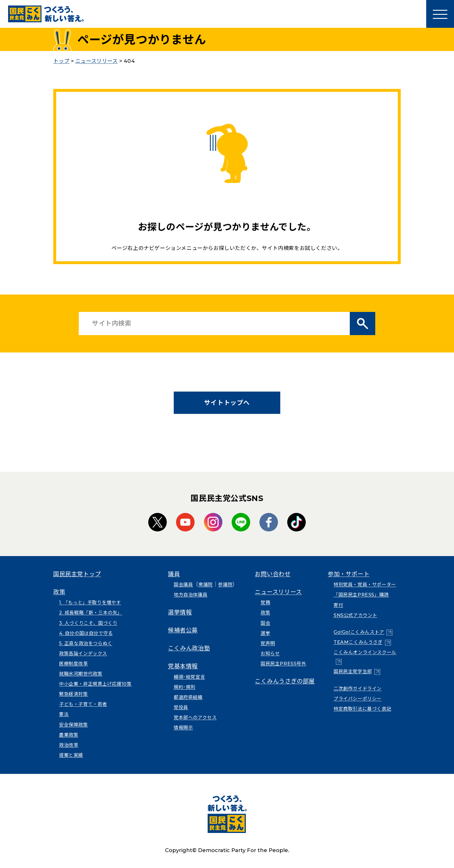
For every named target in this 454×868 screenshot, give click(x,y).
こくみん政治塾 (189, 648)
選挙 (265, 633)
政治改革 (69, 745)
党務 (265, 603)
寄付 (338, 605)
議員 (174, 574)
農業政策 (69, 735)
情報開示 (183, 728)
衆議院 (206, 585)
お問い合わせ (273, 574)
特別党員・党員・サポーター (365, 585)
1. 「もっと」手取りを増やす (90, 603)
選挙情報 (180, 612)
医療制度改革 (74, 664)
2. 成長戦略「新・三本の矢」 (91, 613)
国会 (265, 623)
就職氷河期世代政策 (81, 674)
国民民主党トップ (77, 574)
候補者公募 (183, 630)
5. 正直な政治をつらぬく (86, 643)
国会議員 (183, 585)
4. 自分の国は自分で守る (86, 633)
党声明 (268, 643)
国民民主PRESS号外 (283, 664)
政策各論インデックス (83, 654)
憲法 (64, 714)
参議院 (225, 585)
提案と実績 (71, 755)
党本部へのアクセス (195, 718)
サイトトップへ (227, 403)
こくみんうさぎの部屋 (285, 681)
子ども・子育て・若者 (83, 704)
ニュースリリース (278, 592)
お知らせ (270, 654)
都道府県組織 (188, 697)
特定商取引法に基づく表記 (362, 709)
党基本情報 (183, 666)
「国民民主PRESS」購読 (361, 595)
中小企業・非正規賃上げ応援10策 (95, 684)
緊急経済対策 (74, 694)
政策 (59, 592)
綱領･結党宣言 (189, 677)
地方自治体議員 (191, 595)
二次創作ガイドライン (358, 689)
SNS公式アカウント (355, 615)
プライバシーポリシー (358, 699)
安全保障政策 (74, 725)
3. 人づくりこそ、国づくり (88, 623)
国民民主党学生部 (353, 671)
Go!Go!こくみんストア (359, 632)
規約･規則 (185, 687)
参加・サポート (349, 574)
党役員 (181, 707)
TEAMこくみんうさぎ (358, 642)
